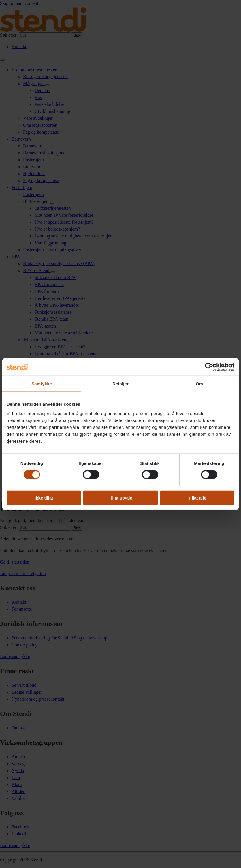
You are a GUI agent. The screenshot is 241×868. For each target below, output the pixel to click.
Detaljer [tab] (120, 384)
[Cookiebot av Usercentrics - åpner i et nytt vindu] (209, 367)
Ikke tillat (44, 498)
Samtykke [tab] (42, 384)
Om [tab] (199, 384)
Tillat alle (197, 498)
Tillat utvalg (120, 498)
